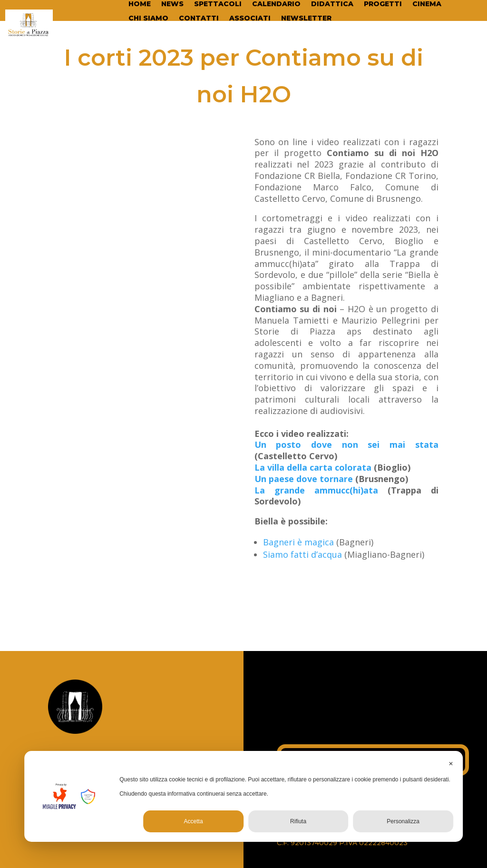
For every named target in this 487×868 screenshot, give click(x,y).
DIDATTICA (332, 4)
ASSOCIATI (250, 19)
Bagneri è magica (298, 542)
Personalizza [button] (403, 821)
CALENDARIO (276, 4)
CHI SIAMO (148, 19)
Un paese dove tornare (304, 479)
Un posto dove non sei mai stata (346, 444)
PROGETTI (383, 4)
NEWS (172, 4)
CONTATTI (199, 19)
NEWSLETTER (306, 19)
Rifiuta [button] (298, 821)
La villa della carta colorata (314, 467)
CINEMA (427, 4)
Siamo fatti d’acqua (302, 554)
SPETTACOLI (218, 4)
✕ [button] (451, 764)
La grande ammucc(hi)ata (316, 490)
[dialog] (243, 796)
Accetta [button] (194, 821)
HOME (140, 4)
